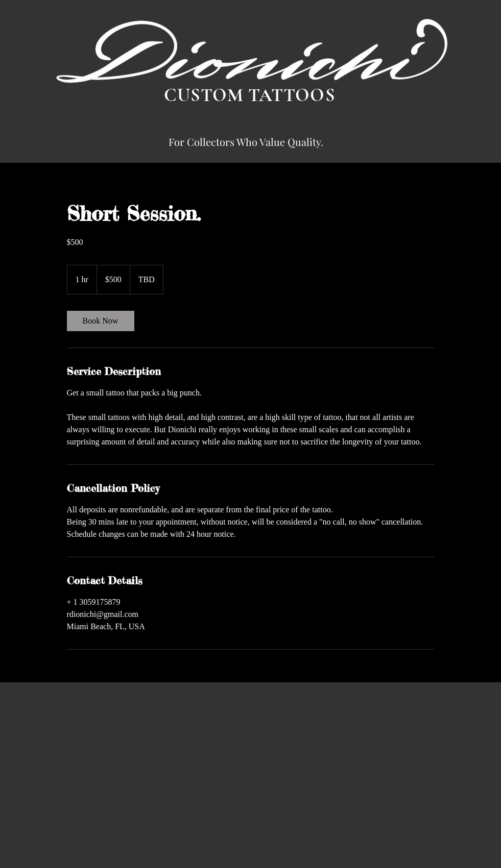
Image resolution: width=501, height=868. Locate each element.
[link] (101, 321)
